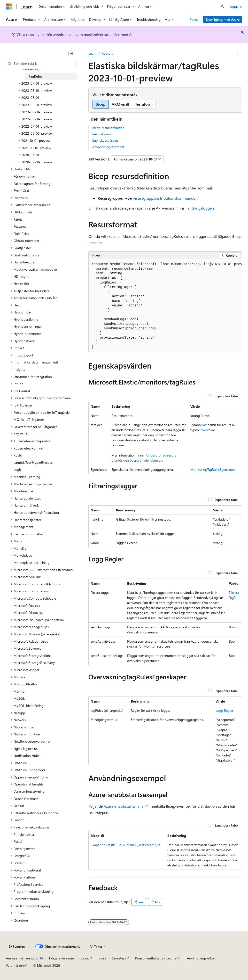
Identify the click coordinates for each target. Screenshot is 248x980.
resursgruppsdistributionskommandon (165, 198)
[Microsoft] (9, 7)
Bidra (102, 958)
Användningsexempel (108, 147)
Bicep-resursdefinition (108, 128)
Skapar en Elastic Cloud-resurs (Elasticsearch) (124, 845)
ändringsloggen (201, 208)
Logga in (236, 6)
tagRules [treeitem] (36, 76)
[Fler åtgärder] (238, 53)
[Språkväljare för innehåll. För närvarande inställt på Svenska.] (17, 947)
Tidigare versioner (62, 958)
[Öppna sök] (223, 7)
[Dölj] (71, 53)
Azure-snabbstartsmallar (124, 806)
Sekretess (119, 958)
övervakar (208, 430)
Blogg (85, 958)
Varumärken (15, 965)
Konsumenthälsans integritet (156, 958)
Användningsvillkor (201, 958)
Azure (106, 53)
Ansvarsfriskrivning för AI (24, 958)
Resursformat (102, 134)
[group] (165, 306)
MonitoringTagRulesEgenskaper (213, 469)
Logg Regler (224, 710)
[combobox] (41, 64)
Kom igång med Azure (223, 19)
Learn (93, 53)
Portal (194, 19)
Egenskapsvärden (105, 140)
